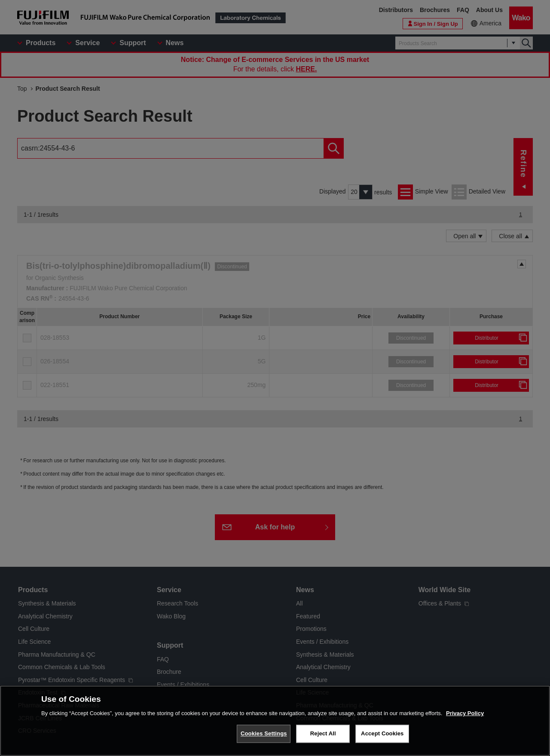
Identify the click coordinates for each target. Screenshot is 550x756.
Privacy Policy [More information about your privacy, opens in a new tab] (465, 720)
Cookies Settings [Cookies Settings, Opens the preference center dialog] (264, 740)
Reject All (323, 740)
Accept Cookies (382, 740)
